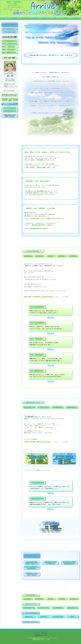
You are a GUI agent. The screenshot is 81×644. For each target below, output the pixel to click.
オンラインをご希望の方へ (58, 617)
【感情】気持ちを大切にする (9, 41)
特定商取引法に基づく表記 (41, 635)
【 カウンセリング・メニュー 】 (33, 402)
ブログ (72, 617)
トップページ (37, 633)
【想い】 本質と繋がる (8, 47)
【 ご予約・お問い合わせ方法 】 (31, 613)
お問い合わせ (44, 633)
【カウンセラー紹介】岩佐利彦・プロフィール (32, 563)
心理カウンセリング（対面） (29, 407)
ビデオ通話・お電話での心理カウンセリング (69, 563)
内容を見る (51, 318)
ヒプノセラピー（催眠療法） (43, 407)
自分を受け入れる (73, 256)
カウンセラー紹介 (29, 617)
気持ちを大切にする (28, 256)
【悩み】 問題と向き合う (9, 50)
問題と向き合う (62, 256)
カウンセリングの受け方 (58, 407)
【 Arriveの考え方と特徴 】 (33, 251)
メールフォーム (43, 617)
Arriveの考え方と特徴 (10, 37)
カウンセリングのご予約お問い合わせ (32, 556)
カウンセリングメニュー (10, 95)
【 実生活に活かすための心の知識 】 (31, 622)
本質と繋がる (51, 256)
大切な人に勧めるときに (72, 407)
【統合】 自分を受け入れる (9, 52)
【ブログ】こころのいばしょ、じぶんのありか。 (32, 568)
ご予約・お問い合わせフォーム (10, 29)
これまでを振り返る (39, 256)
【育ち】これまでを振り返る (9, 44)
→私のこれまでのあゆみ (9, 91)
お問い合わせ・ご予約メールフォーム (51, 563)
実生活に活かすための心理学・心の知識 (32, 574)
